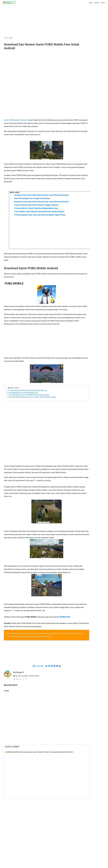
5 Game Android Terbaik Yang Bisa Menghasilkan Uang (36, 208)
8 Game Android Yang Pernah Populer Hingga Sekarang (36, 205)
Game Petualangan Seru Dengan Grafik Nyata (32, 198)
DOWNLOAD (65, 617)
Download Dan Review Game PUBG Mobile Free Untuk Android (42, 46)
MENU (103, 3)
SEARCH (97, 3)
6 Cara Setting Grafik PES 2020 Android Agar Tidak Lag (28, 390)
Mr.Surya (18, 672)
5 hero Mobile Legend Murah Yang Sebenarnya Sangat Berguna (39, 211)
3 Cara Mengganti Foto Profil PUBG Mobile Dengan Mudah (29, 395)
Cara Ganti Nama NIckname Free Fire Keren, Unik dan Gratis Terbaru (32, 397)
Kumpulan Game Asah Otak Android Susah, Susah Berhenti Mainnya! (41, 195)
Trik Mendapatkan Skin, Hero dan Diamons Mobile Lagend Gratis (40, 215)
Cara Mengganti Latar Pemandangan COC (23, 393)
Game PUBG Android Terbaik (15, 120)
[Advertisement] (54, 20)
